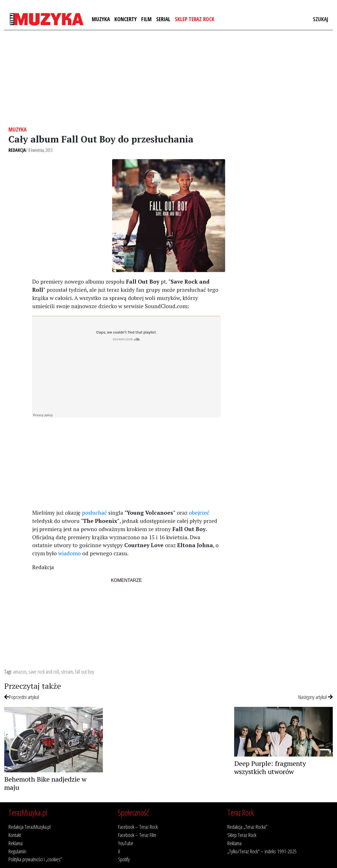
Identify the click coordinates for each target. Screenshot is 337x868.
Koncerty (126, 19)
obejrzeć (199, 513)
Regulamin (17, 851)
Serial (163, 19)
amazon (20, 671)
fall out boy (85, 671)
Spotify (124, 859)
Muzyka (101, 19)
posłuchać (94, 513)
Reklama (16, 843)
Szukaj (321, 19)
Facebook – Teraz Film (137, 835)
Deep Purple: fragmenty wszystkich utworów (270, 767)
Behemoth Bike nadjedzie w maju (45, 783)
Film (146, 19)
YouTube (126, 843)
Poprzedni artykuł (22, 697)
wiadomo (69, 553)
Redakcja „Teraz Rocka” (247, 827)
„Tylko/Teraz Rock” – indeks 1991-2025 (262, 851)
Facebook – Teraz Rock (138, 827)
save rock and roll (44, 671)
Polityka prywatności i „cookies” (35, 859)
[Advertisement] (168, 78)
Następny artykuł (316, 697)
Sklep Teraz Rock (195, 19)
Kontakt (15, 835)
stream (67, 671)
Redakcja (17, 150)
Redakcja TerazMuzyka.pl (30, 827)
